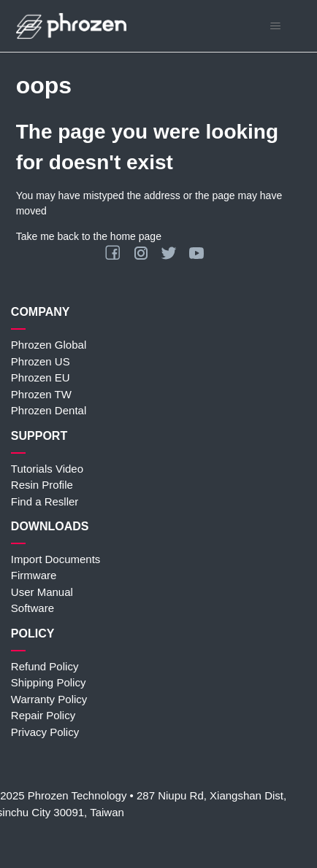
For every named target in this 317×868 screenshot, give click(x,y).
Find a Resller (45, 501)
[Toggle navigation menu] (275, 26)
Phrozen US (41, 361)
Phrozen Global (49, 345)
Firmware (34, 575)
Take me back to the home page (89, 236)
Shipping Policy (49, 682)
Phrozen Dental (49, 410)
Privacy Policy (45, 732)
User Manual (42, 592)
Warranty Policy (49, 699)
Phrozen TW (41, 394)
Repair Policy (43, 715)
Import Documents (56, 559)
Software (33, 608)
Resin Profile (42, 485)
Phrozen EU (41, 377)
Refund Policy (45, 666)
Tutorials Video (47, 469)
